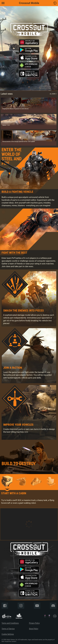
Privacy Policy (34, 623)
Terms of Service (8, 629)
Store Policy (34, 629)
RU (49, 617)
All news (53, 94)
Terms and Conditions (10, 623)
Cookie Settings (8, 634)
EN (45, 617)
